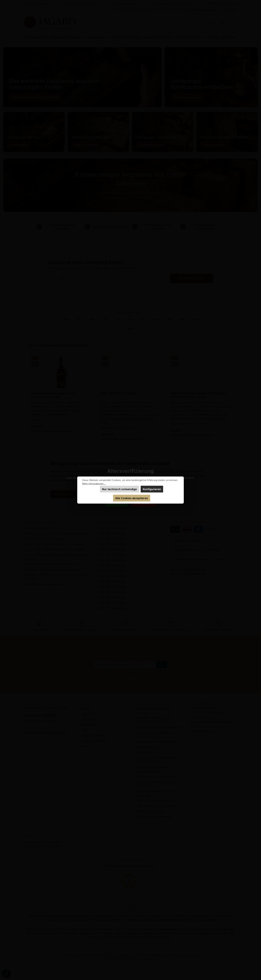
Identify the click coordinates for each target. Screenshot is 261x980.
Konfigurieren (152, 489)
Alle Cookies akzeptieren (132, 498)
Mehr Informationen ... (94, 484)
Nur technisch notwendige (119, 489)
